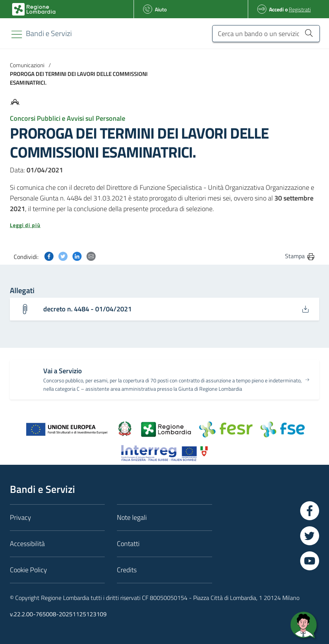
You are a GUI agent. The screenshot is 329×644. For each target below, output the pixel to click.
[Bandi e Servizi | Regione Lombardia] (34, 9)
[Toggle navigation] (17, 34)
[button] (164, 225)
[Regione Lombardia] (49, 33)
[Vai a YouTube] (310, 561)
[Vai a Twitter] (310, 536)
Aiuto (161, 9)
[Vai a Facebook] (310, 511)
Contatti (128, 544)
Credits (127, 570)
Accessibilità (27, 544)
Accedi (276, 9)
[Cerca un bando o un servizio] (266, 34)
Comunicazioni (27, 65)
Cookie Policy (28, 570)
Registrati (300, 9)
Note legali (132, 517)
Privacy (20, 517)
